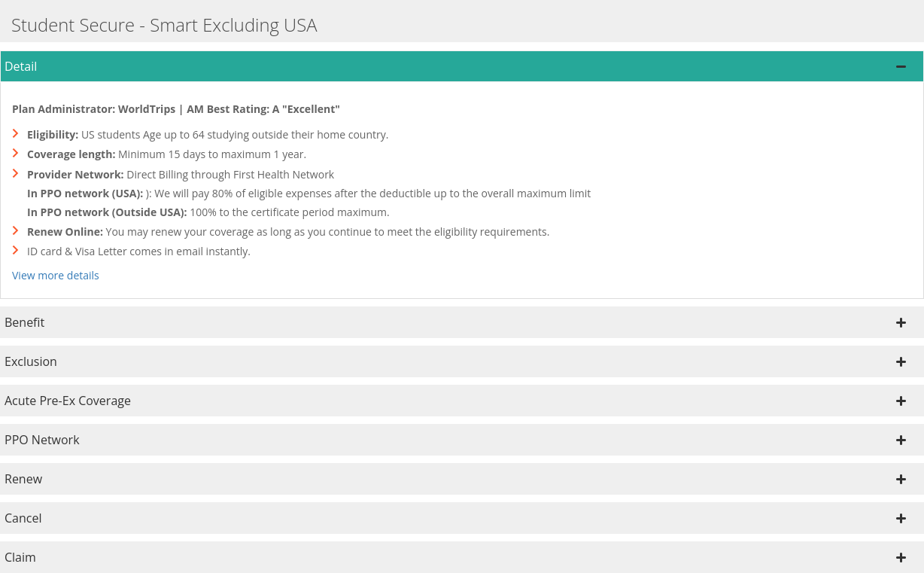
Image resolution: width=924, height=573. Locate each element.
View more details (56, 275)
